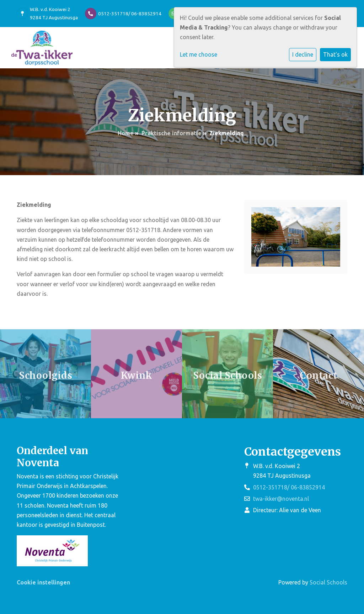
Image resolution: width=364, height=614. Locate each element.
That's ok (335, 54)
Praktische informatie (172, 133)
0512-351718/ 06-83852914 (130, 14)
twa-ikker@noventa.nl (281, 499)
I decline (303, 54)
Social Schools (328, 582)
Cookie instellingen (43, 582)
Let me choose (199, 54)
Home (126, 133)
